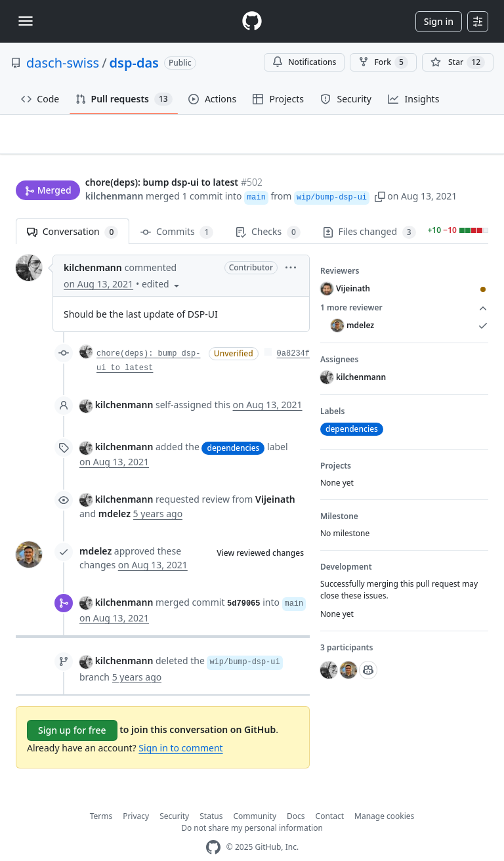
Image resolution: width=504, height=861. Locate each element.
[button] (380, 171)
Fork (383, 62)
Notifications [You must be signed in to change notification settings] (304, 62)
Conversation (73, 212)
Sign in (439, 21)
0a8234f (293, 333)
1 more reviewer (404, 287)
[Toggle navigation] (26, 21)
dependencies (233, 427)
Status (211, 795)
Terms (101, 795)
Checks (268, 212)
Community (255, 795)
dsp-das (134, 63)
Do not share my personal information (252, 807)
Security (174, 795)
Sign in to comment (180, 727)
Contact (330, 795)
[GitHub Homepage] (213, 827)
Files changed (369, 212)
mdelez (95, 531)
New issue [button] (448, 143)
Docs (296, 795)
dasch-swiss (63, 63)
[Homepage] (252, 21)
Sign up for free (72, 709)
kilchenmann (115, 171)
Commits (177, 212)
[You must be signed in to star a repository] (458, 62)
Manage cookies (384, 795)
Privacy (136, 795)
